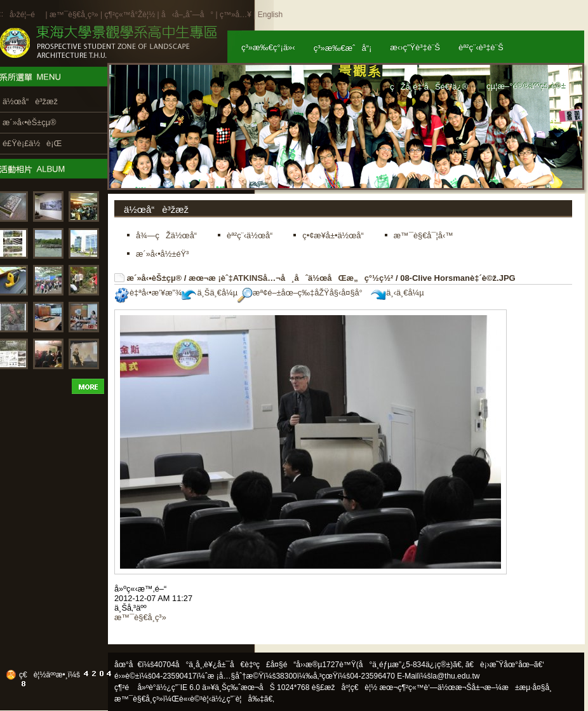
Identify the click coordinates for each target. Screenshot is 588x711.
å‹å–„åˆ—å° (187, 15)
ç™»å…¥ (236, 15)
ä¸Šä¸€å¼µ (210, 293)
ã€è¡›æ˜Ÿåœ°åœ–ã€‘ (505, 665)
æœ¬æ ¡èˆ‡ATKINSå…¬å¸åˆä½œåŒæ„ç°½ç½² (291, 278)
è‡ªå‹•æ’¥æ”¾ (148, 293)
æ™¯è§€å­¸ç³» (75, 15)
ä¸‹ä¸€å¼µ (397, 293)
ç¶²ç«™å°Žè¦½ (130, 15)
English (270, 15)
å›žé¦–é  (26, 15)
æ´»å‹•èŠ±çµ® (155, 278)
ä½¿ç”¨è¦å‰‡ (238, 699)
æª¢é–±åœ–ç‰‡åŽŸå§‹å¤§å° (303, 293)
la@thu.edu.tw (456, 676)
